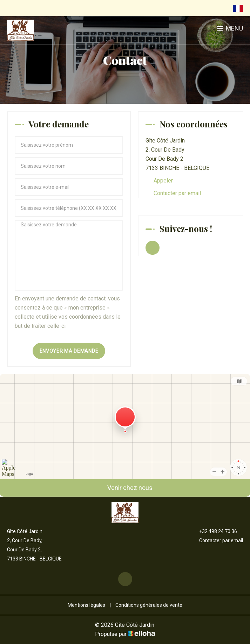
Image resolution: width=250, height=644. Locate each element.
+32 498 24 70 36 (214, 531)
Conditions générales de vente (149, 605)
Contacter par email (177, 193)
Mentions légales (86, 605)
